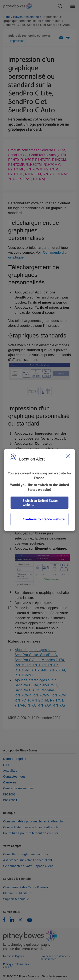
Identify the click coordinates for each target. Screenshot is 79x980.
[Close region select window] (68, 456)
